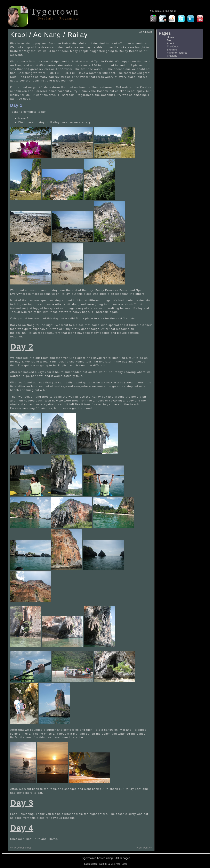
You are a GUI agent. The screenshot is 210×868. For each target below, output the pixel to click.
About (171, 43)
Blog (170, 40)
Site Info (172, 50)
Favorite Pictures (177, 53)
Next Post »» (144, 848)
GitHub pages (122, 858)
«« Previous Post (20, 848)
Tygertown (55, 11)
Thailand (172, 56)
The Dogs (173, 46)
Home (171, 37)
